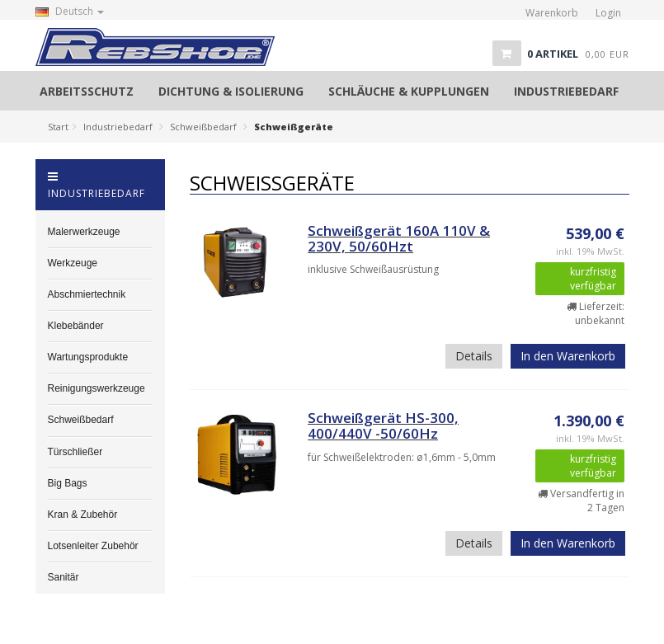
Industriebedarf (118, 127)
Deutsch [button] (70, 11)
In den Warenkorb (568, 356)
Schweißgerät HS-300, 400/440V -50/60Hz (383, 425)
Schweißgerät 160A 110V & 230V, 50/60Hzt (399, 238)
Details (474, 356)
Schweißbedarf (203, 127)
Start (58, 127)
